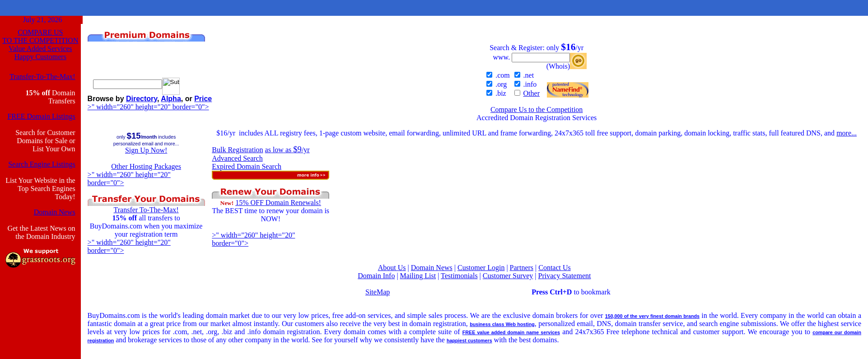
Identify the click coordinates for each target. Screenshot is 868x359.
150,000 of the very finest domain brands (652, 316)
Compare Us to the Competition (537, 110)
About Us (392, 268)
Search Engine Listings (42, 164)
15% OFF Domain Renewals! (278, 203)
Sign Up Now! (146, 150)
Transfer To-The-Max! (146, 210)
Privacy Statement (565, 276)
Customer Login (481, 268)
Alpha (171, 99)
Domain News (55, 212)
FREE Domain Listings (41, 116)
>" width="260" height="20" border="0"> (148, 107)
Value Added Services (40, 49)
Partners (522, 268)
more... (847, 133)
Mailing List (418, 276)
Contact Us (555, 268)
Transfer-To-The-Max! (42, 77)
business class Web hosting (502, 324)
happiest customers (469, 340)
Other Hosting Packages (146, 166)
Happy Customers (40, 57)
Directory (142, 99)
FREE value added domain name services (511, 332)
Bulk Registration (237, 150)
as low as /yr (287, 150)
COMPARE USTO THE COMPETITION (40, 36)
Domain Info (376, 276)
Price (203, 99)
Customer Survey (508, 276)
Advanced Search (237, 158)
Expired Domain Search (247, 166)
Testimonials (459, 276)
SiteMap (378, 292)
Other (532, 93)
